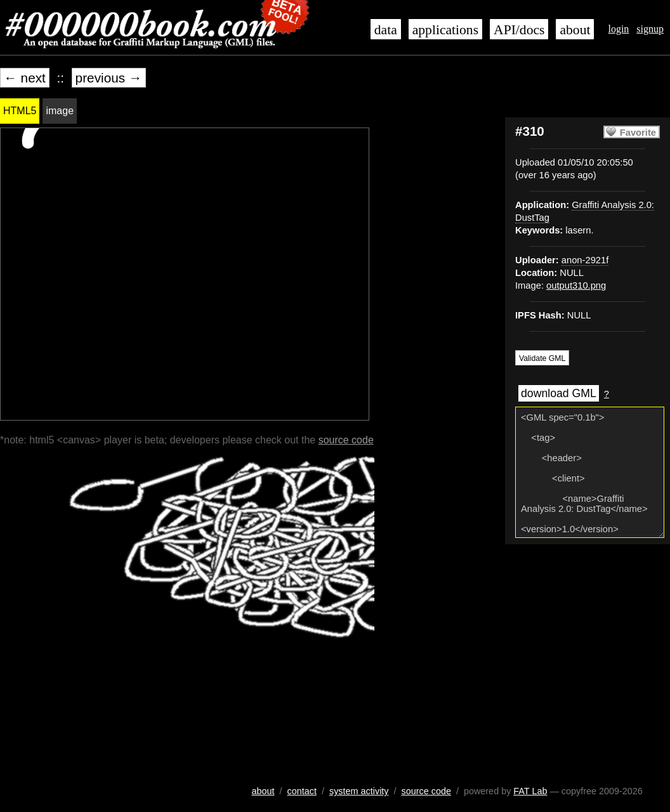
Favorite (638, 133)
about (575, 30)
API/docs (519, 30)
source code (346, 440)
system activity (359, 791)
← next (25, 78)
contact (302, 791)
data (386, 30)
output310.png (576, 285)
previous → (109, 78)
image (60, 111)
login (618, 29)
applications (445, 30)
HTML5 (20, 111)
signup (650, 29)
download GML (559, 393)
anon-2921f (585, 260)
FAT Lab (530, 791)
